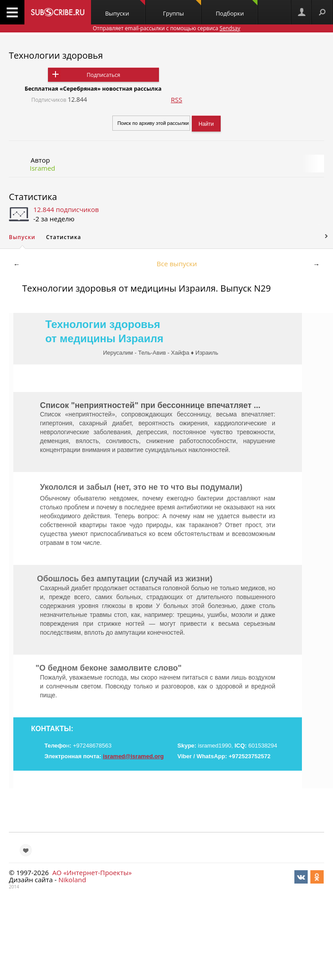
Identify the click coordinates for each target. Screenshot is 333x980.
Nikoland (72, 880)
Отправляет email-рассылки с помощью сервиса (166, 28)
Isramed (42, 168)
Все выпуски (177, 264)
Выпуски (125, 9)
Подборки (237, 9)
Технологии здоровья (56, 55)
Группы (182, 9)
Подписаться (103, 75)
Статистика (33, 197)
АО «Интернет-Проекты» (92, 872)
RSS (177, 100)
